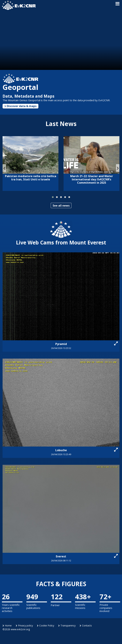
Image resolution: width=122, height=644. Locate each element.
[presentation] (4, 168)
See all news (61, 206)
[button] (53, 197)
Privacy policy (24, 625)
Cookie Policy (46, 625)
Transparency (67, 625)
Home (7, 625)
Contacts (86, 625)
